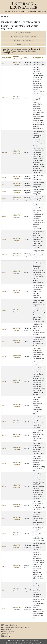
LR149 (4, 505)
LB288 (4, 216)
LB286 (4, 240)
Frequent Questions (9, 625)
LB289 (4, 272)
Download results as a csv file (23, 37)
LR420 (4, 357)
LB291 (4, 63)
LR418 (4, 381)
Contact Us (6, 634)
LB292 (4, 546)
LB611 (4, 185)
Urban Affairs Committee (17, 63)
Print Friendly (23, 44)
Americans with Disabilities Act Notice (15, 627)
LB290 (4, 292)
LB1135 (5, 152)
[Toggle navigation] (6, 17)
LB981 (4, 608)
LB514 (4, 590)
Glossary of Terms (8, 632)
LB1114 (5, 98)
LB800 (4, 192)
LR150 (4, 448)
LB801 (4, 199)
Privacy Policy (7, 629)
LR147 (4, 435)
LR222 (4, 534)
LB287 (4, 566)
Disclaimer (6, 636)
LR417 (4, 406)
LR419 (4, 486)
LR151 (4, 519)
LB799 (4, 178)
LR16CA (5, 329)
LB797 (4, 341)
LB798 (4, 311)
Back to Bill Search (23, 33)
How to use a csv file (23, 41)
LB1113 (5, 255)
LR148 (4, 422)
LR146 (4, 464)
